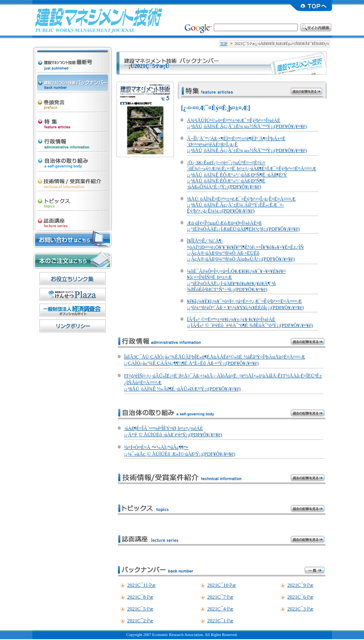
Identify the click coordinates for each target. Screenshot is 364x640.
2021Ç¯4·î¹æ (220, 609)
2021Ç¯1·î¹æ (220, 621)
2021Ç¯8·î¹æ (140, 597)
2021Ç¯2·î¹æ (140, 621)
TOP (224, 44)
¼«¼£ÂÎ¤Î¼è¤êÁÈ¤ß (73, 160)
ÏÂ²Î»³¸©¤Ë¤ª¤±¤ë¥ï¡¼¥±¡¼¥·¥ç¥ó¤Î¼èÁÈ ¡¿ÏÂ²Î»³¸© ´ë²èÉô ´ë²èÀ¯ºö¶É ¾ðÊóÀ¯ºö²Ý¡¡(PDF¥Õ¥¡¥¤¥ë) (250, 322)
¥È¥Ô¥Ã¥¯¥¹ (73, 199)
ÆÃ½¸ (73, 120)
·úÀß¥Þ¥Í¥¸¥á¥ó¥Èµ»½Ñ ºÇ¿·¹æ (73, 54)
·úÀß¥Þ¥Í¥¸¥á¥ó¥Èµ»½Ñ (99, 20)
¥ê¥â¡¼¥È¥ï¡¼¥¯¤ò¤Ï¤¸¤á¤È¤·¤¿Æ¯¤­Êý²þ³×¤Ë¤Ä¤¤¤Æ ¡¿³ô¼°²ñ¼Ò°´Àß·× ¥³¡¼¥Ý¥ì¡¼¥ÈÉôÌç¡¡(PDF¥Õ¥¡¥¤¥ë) (245, 304)
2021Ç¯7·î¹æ (220, 597)
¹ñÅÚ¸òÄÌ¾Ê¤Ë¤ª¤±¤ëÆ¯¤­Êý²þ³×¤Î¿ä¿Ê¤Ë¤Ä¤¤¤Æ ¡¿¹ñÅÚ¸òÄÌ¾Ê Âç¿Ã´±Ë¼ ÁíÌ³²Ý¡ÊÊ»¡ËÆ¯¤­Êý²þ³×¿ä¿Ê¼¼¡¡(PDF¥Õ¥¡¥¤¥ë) (241, 205)
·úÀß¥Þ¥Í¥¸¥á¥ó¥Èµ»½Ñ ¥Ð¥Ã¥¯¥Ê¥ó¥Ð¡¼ (73, 81)
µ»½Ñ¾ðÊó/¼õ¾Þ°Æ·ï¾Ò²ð (73, 179)
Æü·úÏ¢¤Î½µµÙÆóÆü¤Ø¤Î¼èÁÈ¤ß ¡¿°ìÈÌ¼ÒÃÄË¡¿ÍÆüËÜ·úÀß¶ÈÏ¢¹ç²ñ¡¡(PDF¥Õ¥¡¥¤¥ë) (243, 226)
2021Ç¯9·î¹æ (301, 585)
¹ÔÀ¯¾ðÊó (73, 140)
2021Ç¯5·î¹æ (140, 609)
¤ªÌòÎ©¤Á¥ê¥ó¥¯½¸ (73, 279)
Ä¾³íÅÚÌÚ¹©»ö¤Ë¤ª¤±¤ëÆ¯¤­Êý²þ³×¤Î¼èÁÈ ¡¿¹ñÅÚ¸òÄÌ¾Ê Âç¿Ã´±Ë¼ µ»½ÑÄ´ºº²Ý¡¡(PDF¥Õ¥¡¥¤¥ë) (247, 123)
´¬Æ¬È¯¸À (73, 100)
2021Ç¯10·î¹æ (222, 585)
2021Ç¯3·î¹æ (301, 609)
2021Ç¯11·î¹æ (142, 585)
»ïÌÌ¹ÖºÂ (73, 219)
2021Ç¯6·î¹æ (301, 597)
